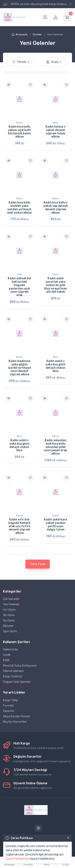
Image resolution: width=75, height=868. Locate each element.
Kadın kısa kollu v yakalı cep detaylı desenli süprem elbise (56, 208)
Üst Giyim (9, 610)
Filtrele (19, 62)
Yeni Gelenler (11, 604)
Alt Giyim (9, 615)
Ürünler (37, 34)
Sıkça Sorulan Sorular (17, 716)
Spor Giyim (10, 631)
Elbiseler (8, 626)
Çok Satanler (11, 599)
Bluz (56, 123)
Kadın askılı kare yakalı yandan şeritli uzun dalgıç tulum (55, 525)
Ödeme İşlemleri (13, 671)
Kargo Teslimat (13, 676)
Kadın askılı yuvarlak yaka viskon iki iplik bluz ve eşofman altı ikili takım (56, 285)
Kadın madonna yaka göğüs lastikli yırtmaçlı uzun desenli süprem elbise (19, 368)
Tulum (56, 515)
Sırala (52, 62)
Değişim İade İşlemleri (17, 682)
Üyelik (7, 655)
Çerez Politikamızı (17, 859)
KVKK (6, 660)
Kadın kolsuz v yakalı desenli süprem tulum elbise (56, 132)
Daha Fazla (38, 564)
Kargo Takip (10, 700)
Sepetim (9, 711)
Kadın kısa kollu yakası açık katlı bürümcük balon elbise (19, 132)
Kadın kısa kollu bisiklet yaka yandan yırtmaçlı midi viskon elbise (19, 208)
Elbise (19, 123)
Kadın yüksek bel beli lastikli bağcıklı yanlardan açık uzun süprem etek (19, 287)
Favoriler (9, 706)
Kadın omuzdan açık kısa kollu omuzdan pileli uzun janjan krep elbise (55, 447)
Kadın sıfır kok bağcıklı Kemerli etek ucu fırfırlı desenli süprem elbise (19, 526)
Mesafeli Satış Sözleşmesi (20, 666)
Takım (55, 274)
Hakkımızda (10, 650)
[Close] (68, 838)
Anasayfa (19, 34)
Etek (19, 274)
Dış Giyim (9, 621)
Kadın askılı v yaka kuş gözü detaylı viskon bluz (55, 366)
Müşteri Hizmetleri (15, 722)
